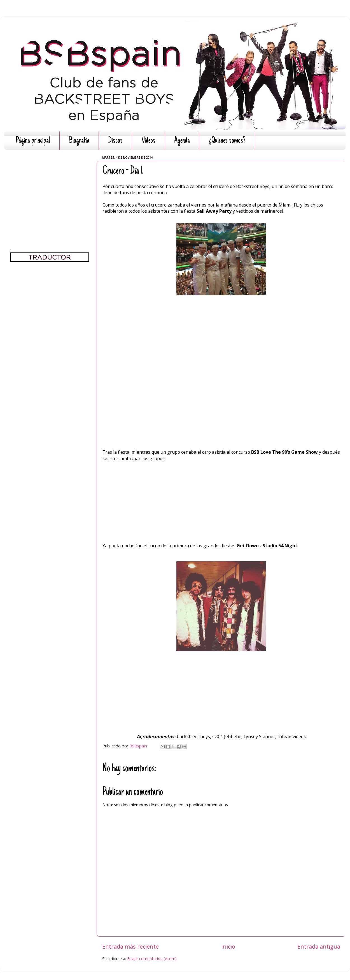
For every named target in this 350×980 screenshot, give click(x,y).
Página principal (33, 141)
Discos (115, 141)
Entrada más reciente (130, 946)
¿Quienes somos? (227, 141)
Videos (148, 141)
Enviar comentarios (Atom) (152, 959)
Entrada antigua (319, 946)
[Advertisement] (50, 189)
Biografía (79, 141)
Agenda (182, 141)
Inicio (228, 946)
